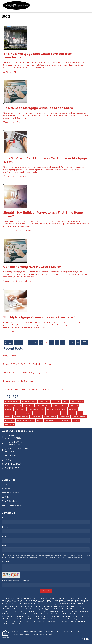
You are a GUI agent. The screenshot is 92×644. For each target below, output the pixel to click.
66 (73, 342)
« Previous (8, 342)
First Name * (7, 518)
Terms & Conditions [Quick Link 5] (9, 501)
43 (62, 342)
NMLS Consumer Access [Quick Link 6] (11, 505)
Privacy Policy (67, 558)
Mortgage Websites (18, 634)
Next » (84, 342)
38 (36, 342)
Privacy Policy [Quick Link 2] (7, 489)
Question (6, 562)
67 (78, 342)
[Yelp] (83, 639)
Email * (5, 536)
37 (30, 342)
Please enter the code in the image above (18, 581)
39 (41, 342)
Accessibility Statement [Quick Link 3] (11, 493)
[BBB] (88, 639)
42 (57, 342)
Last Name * (7, 527)
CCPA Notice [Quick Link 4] (7, 497)
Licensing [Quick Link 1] (5, 484)
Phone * (5, 546)
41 (52, 342)
